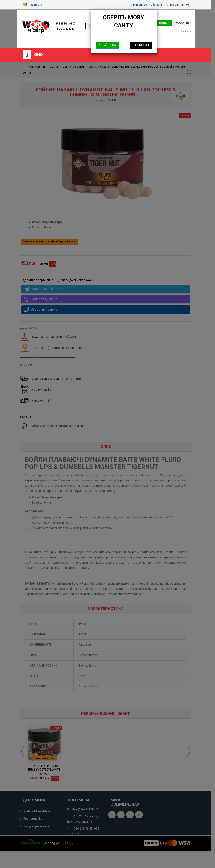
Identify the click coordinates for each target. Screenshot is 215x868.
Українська (107, 45)
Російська (141, 45)
